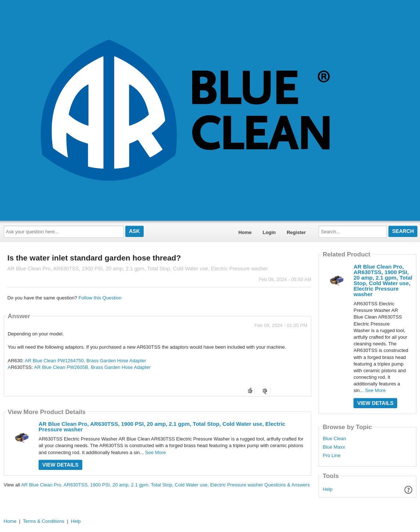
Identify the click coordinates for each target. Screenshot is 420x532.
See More (155, 452)
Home (245, 232)
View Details (60, 465)
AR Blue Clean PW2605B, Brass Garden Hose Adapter (92, 367)
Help (328, 489)
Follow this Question (100, 298)
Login (269, 232)
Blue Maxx (334, 447)
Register (296, 232)
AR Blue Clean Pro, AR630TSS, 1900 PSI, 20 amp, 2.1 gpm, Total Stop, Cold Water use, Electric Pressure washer (162, 427)
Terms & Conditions (44, 521)
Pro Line (331, 456)
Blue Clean (334, 439)
